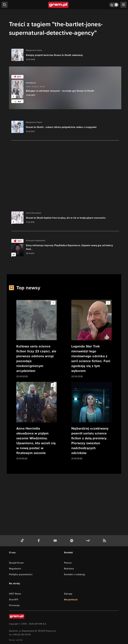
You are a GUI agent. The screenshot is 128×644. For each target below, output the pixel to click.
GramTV (14, 599)
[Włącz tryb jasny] (114, 5)
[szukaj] (5, 5)
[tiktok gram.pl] (23, 541)
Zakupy (68, 594)
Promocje (14, 605)
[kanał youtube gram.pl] (56, 541)
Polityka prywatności (21, 574)
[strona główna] (58, 5)
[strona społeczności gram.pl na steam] (89, 541)
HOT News (15, 594)
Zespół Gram (16, 563)
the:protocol (71, 599)
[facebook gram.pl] (39, 541)
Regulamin (15, 569)
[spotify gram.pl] (72, 541)
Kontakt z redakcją (75, 574)
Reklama (69, 569)
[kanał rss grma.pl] (105, 541)
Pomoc (68, 563)
